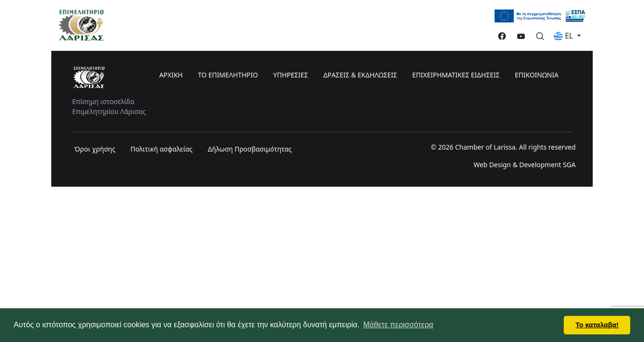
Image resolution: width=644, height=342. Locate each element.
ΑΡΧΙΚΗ (171, 75)
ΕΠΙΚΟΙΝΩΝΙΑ (537, 75)
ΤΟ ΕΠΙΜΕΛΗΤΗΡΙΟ (228, 75)
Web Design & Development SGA (525, 165)
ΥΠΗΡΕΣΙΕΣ (290, 75)
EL (564, 36)
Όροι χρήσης (95, 149)
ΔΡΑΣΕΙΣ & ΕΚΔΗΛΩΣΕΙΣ (360, 75)
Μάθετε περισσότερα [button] (398, 325)
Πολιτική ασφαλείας (162, 149)
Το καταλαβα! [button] (597, 325)
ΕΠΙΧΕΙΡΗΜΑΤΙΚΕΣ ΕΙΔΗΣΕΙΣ (456, 75)
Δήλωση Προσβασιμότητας (250, 149)
